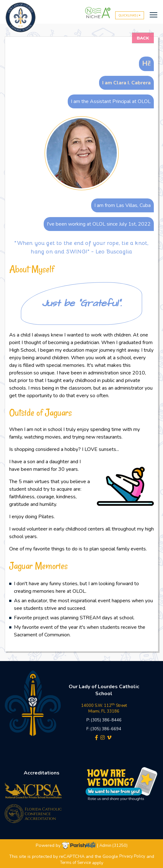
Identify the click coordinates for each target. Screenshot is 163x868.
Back (143, 38)
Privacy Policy (132, 857)
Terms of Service (75, 863)
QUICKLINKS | (130, 15)
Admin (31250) (113, 846)
